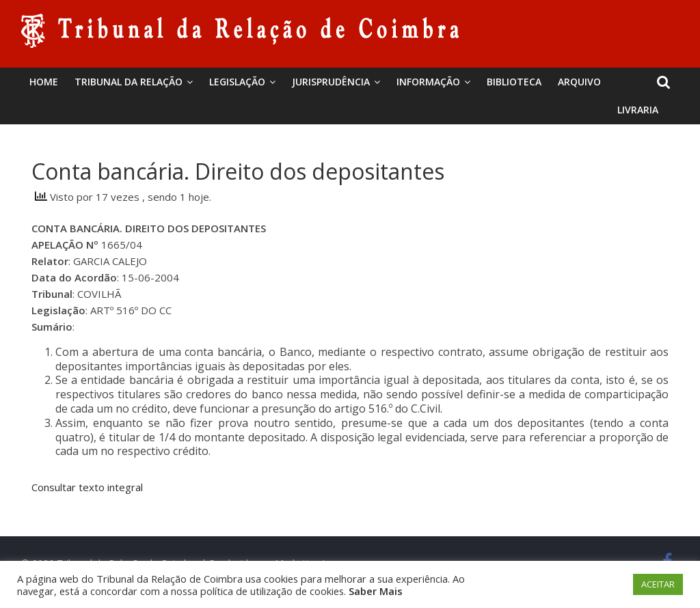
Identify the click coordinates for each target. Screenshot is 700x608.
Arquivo (579, 82)
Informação (428, 82)
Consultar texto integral (87, 487)
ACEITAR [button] (658, 584)
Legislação (237, 82)
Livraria (638, 110)
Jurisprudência (331, 82)
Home (44, 82)
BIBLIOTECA (514, 82)
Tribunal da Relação (129, 82)
